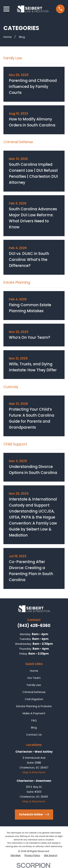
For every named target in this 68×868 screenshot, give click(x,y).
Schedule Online (34, 815)
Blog (34, 727)
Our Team (34, 678)
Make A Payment (34, 713)
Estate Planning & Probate (34, 706)
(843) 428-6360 (34, 625)
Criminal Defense (34, 692)
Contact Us (34, 735)
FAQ (34, 720)
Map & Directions (34, 772)
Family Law (34, 685)
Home (34, 671)
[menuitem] (16, 855)
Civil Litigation (34, 699)
